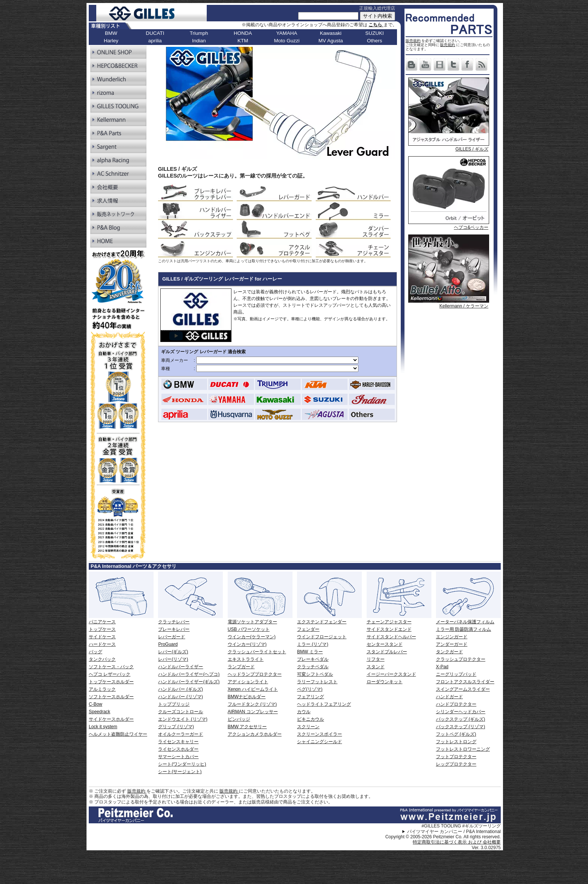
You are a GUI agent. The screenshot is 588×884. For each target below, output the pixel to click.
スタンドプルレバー (387, 652)
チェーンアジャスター (389, 622)
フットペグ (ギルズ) (456, 734)
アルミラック (102, 689)
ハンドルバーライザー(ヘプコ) (189, 674)
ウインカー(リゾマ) (247, 644)
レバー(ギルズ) (173, 652)
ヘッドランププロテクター (255, 674)
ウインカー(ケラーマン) (252, 637)
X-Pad (442, 667)
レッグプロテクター (456, 764)
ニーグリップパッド (456, 674)
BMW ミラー (310, 652)
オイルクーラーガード (181, 734)
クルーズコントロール (181, 712)
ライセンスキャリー (178, 742)
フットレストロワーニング (463, 749)
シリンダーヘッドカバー (461, 712)
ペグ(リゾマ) (310, 689)
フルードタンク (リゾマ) (252, 704)
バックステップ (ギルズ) (460, 719)
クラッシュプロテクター (461, 659)
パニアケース (102, 622)
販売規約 (413, 41)
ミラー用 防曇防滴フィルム (463, 629)
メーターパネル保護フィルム (465, 622)
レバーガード (172, 637)
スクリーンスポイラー (319, 734)
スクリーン (308, 727)
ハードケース (102, 644)
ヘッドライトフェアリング (324, 704)
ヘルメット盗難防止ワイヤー (118, 734)
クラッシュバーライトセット (257, 652)
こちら (376, 25)
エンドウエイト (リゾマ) (183, 719)
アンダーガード (452, 644)
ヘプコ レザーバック (110, 674)
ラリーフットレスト (317, 682)
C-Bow (96, 704)
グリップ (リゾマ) (176, 727)
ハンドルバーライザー (181, 667)
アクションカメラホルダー (255, 734)
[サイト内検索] (328, 16)
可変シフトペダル (315, 674)
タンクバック (102, 659)
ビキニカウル (310, 719)
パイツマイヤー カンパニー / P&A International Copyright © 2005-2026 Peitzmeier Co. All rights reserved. (443, 834)
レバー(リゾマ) (173, 659)
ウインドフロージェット (322, 637)
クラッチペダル (313, 667)
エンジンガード (452, 637)
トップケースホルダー (111, 682)
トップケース (102, 629)
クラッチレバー (174, 622)
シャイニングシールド (319, 742)
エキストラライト (246, 659)
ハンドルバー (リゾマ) (180, 697)
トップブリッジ (174, 704)
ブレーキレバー (174, 629)
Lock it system (103, 727)
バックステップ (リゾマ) (460, 727)
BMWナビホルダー (247, 697)
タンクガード (449, 652)
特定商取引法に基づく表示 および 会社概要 (457, 842)
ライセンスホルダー (178, 749)
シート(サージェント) (180, 772)
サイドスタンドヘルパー (391, 637)
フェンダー (308, 629)
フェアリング (310, 697)
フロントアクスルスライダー (465, 682)
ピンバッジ (239, 719)
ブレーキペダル (313, 659)
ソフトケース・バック (111, 667)
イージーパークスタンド (391, 674)
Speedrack (99, 712)
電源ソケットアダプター (252, 622)
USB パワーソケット (249, 629)
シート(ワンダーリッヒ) (182, 764)
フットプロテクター (456, 757)
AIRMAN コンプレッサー (253, 712)
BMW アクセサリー (247, 727)
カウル (304, 712)
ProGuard (168, 644)
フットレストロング (456, 742)
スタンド (376, 667)
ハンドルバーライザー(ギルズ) (189, 682)
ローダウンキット (385, 682)
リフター (376, 659)
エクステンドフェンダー (322, 622)
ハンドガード (449, 697)
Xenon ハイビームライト (253, 689)
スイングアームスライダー (463, 689)
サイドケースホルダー (111, 719)
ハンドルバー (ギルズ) (180, 689)
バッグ (96, 652)
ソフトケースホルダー (111, 697)
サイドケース (102, 637)
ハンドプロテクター (456, 704)
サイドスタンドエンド (389, 629)
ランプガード (241, 667)
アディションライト (248, 682)
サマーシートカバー (178, 757)
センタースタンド (385, 644)
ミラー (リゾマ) (313, 644)
